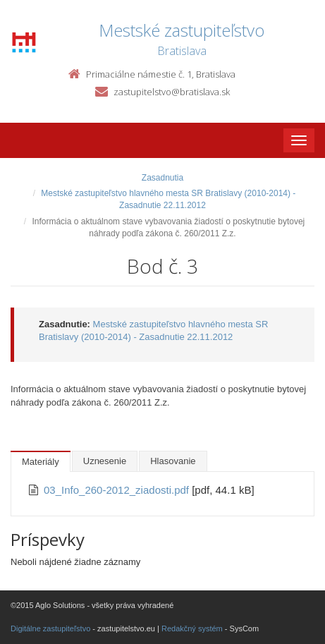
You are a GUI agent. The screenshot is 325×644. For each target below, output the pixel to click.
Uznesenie (105, 461)
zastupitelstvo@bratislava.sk (172, 92)
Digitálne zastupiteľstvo (50, 628)
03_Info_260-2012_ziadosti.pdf (118, 490)
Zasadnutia (162, 178)
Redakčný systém (192, 628)
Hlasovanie (173, 461)
